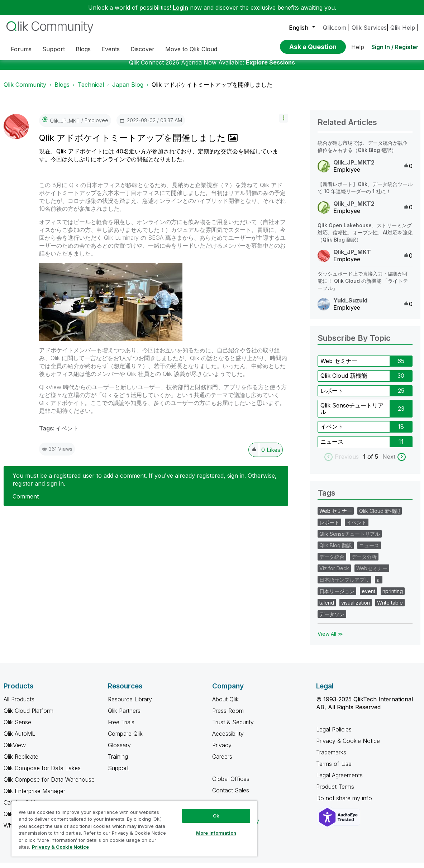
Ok (216, 816)
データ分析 (364, 562)
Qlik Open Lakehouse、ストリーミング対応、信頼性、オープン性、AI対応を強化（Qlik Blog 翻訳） (365, 238)
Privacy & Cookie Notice (348, 746)
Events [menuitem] (111, 49)
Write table (390, 608)
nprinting (393, 597)
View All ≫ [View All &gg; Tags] (330, 639)
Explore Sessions (270, 68)
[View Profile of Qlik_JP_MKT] (65, 126)
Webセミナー (372, 574)
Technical (91, 90)
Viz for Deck (334, 574)
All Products (19, 705)
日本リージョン (337, 597)
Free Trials (121, 728)
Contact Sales (231, 796)
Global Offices (231, 784)
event (368, 597)
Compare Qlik (125, 739)
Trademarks (331, 758)
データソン (332, 619)
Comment (26, 502)
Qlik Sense (17, 728)
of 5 (374, 462)
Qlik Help (403, 28)
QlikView (15, 750)
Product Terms (335, 792)
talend (327, 608)
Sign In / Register (395, 47)
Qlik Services (369, 28)
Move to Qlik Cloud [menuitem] (191, 49)
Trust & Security (233, 728)
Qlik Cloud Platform (28, 716)
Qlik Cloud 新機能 (344, 381)
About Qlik (225, 705)
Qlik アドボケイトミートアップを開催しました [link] (212, 90)
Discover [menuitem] (142, 49)
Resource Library (130, 705)
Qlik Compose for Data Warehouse (49, 785)
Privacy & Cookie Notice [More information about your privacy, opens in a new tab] (60, 847)
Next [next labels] (389, 462)
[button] (284, 123)
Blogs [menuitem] (83, 49)
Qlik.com (335, 28)
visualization (356, 608)
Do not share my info (345, 803)
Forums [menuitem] (21, 49)
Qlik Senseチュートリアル (352, 414)
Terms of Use (334, 769)
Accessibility (228, 739)
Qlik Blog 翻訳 (336, 551)
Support (118, 773)
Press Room (228, 716)
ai (379, 585)
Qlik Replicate (21, 762)
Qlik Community (25, 90)
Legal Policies (334, 735)
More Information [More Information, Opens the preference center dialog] (216, 833)
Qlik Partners (124, 716)
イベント (67, 434)
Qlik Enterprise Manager (34, 796)
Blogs (62, 90)
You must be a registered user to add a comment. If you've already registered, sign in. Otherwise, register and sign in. (145, 485)
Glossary (119, 750)
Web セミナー (339, 366)
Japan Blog (128, 90)
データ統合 (332, 562)
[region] (134, 829)
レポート (332, 396)
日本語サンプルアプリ (344, 585)
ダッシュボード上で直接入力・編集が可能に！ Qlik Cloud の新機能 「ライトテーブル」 (363, 286)
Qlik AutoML (19, 739)
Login (180, 8)
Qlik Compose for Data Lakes (42, 773)
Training (118, 762)
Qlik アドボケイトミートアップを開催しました (134, 143)
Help (358, 47)
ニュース (332, 447)
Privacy (222, 750)
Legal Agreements (339, 781)
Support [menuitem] (54, 49)
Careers (222, 762)
